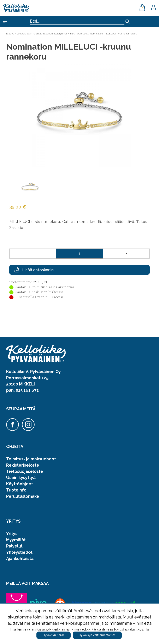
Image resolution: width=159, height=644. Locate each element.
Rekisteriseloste (23, 465)
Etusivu (10, 34)
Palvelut (14, 546)
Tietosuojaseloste (25, 471)
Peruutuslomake (23, 496)
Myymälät (16, 540)
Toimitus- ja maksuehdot (31, 459)
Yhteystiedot (19, 552)
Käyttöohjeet (20, 484)
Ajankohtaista (20, 559)
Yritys (12, 534)
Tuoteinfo (16, 490)
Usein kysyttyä (21, 478)
